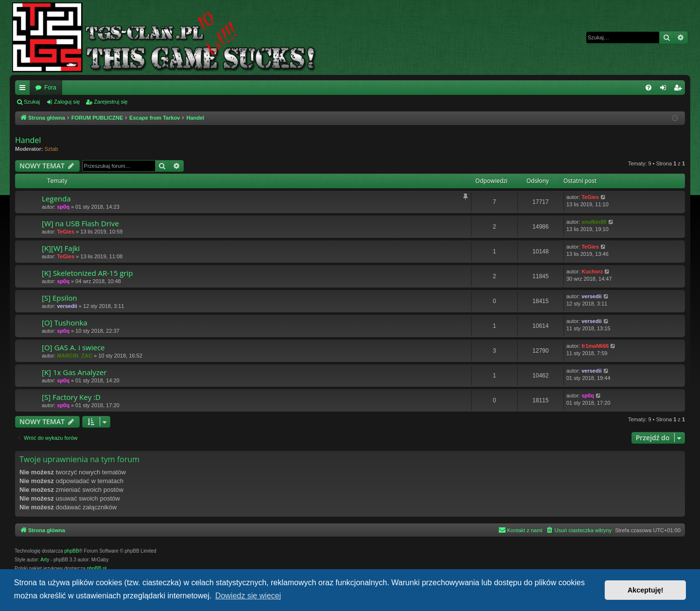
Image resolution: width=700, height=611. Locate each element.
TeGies (590, 197)
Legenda (56, 198)
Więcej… (24, 90)
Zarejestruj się (111, 102)
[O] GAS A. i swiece (73, 347)
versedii (67, 306)
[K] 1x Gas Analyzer (74, 372)
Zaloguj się (67, 102)
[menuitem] (648, 88)
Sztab (52, 149)
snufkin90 (594, 222)
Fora (50, 88)
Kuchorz (592, 271)
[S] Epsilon (59, 298)
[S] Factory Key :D (71, 397)
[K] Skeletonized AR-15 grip (87, 273)
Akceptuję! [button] (646, 590)
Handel (28, 140)
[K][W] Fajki (61, 248)
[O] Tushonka (65, 323)
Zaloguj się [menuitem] (665, 90)
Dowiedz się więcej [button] (248, 596)
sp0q (63, 207)
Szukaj (32, 102)
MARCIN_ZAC (75, 356)
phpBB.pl (96, 568)
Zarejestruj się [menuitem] (680, 90)
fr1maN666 (595, 346)
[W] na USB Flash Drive (80, 223)
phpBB (71, 551)
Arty (45, 560)
